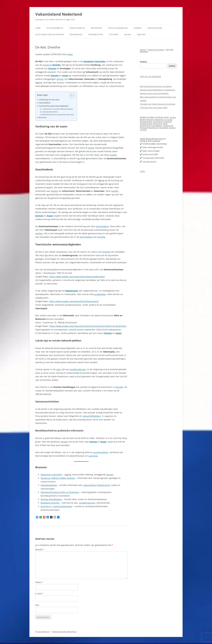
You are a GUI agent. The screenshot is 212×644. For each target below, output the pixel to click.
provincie (47, 65)
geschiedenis (102, 226)
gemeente (89, 61)
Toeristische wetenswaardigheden (54, 106)
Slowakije (164, 128)
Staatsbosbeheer (49, 485)
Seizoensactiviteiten (50, 112)
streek (91, 148)
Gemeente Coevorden (51, 475)
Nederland (145, 126)
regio (59, 369)
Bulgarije (159, 119)
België (143, 119)
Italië (165, 124)
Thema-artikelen (77, 28)
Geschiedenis (45, 103)
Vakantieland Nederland (59, 14)
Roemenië (154, 128)
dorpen (60, 79)
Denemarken (146, 121)
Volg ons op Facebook (150, 76)
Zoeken (143, 62)
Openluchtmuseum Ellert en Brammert (60, 492)
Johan (70, 54)
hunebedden (100, 294)
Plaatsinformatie (55, 28)
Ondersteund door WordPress (64, 632)
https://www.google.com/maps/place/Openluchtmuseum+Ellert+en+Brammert (88, 326)
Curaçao (168, 119)
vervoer (64, 442)
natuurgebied (90, 485)
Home (38, 28)
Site (37, 605)
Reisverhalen (76, 35)
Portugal (144, 128)
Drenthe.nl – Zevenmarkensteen (56, 506)
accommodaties (100, 452)
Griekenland (146, 124)
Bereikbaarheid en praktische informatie (58, 115)
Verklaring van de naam (49, 100)
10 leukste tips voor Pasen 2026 (154, 108)
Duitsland (158, 121)
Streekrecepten (95, 35)
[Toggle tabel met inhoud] (70, 96)
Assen (65, 75)
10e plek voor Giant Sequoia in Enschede (158, 104)
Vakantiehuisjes (155, 28)
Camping (138, 28)
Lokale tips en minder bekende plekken (58, 109)
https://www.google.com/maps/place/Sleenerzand (74, 301)
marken (113, 155)
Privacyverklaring (42, 632)
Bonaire (150, 119)
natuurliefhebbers (92, 416)
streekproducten (78, 369)
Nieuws (128, 35)
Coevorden (100, 61)
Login (143, 171)
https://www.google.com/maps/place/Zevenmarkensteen (77, 277)
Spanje (172, 128)
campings (93, 456)
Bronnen (43, 117)
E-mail (39, 594)
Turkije (143, 130)
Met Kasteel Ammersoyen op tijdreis (156, 86)
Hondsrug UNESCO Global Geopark (58, 478)
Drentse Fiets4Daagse (51, 499)
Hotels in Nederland (118, 28)
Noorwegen (157, 126)
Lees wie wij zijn (149, 161)
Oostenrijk (168, 126)
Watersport (96, 28)
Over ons (141, 35)
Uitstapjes (114, 35)
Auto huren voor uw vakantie (50, 35)
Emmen (52, 68)
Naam (39, 582)
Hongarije (157, 124)
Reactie (40, 550)
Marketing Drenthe (50, 503)
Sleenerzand (72, 291)
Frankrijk (168, 121)
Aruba (173, 117)
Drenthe (56, 65)
